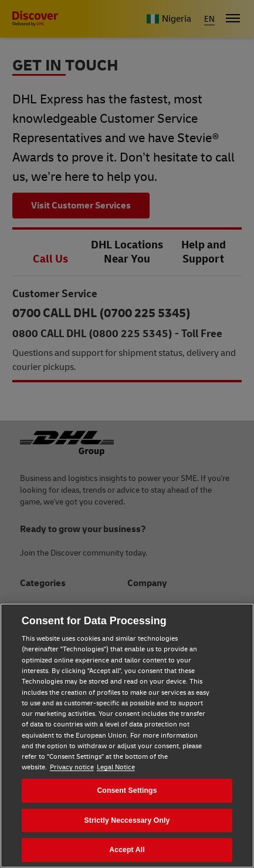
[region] (127, 736)
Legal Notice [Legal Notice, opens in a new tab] (116, 767)
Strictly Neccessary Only (127, 820)
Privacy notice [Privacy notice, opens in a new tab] (72, 767)
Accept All (127, 850)
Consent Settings (127, 790)
